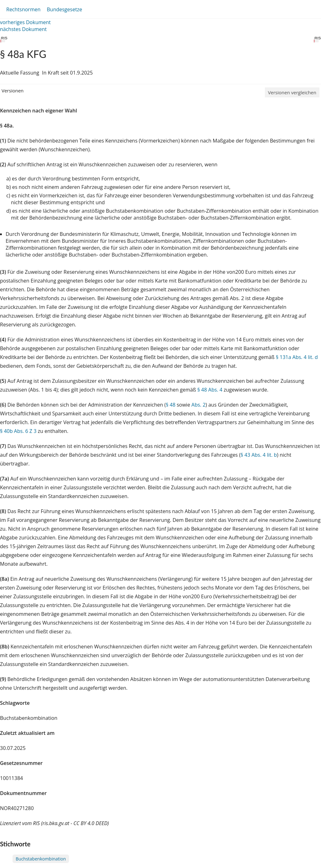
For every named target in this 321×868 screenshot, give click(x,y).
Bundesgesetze (64, 9)
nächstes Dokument (23, 29)
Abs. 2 (199, 405)
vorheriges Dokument (25, 22)
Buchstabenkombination (41, 859)
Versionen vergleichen (292, 92)
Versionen (13, 91)
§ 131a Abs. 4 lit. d (297, 357)
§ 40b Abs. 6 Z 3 (18, 431)
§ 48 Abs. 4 (210, 390)
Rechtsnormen (23, 9)
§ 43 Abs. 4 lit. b (259, 455)
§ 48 (171, 405)
